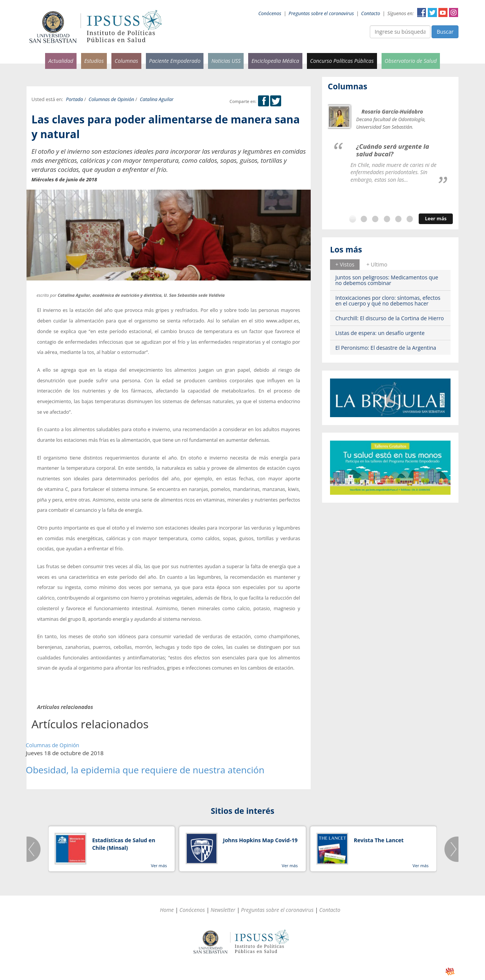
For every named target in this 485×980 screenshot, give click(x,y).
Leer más (436, 219)
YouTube (443, 12)
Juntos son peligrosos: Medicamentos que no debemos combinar (387, 280)
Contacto (371, 13)
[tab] (345, 265)
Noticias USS (226, 61)
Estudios (94, 61)
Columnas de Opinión (111, 99)
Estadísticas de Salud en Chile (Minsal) (124, 844)
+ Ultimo (377, 264)
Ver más (159, 865)
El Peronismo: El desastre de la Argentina (386, 348)
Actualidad (61, 61)
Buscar (445, 32)
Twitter (432, 12)
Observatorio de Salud (411, 61)
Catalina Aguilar (157, 99)
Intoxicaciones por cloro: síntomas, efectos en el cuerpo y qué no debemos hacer (388, 301)
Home (167, 910)
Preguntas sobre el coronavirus (321, 13)
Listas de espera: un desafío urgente (380, 333)
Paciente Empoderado (175, 61)
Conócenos (270, 13)
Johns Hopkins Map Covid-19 (260, 840)
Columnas (126, 61)
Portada (74, 99)
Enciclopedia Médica (275, 61)
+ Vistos (345, 264)
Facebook (422, 12)
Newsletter (223, 910)
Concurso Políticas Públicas (342, 61)
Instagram (454, 12)
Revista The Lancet (379, 840)
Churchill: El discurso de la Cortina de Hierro (390, 318)
